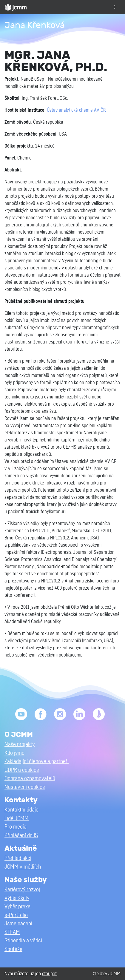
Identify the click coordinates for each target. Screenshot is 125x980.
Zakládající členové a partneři (37, 762)
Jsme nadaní (18, 924)
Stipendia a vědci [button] (23, 941)
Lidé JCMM (17, 819)
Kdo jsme (14, 753)
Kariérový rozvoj (22, 890)
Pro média (16, 827)
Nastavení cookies (25, 787)
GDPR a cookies (22, 770)
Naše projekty (20, 744)
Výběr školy (17, 898)
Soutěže (13, 949)
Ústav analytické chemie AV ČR (76, 110)
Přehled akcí (18, 858)
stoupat (49, 974)
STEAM (12, 932)
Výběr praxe (17, 907)
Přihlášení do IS (21, 836)
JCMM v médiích (23, 867)
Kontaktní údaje (21, 810)
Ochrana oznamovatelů (30, 779)
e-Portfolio (16, 915)
